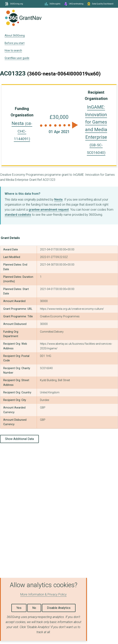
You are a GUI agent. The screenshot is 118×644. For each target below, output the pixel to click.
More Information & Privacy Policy (43, 594)
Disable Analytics (59, 608)
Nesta (22, 131)
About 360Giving (15, 35)
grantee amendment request (49, 210)
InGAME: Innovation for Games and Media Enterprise (96, 130)
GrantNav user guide (17, 58)
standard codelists (18, 215)
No (34, 608)
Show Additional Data (19, 439)
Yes (19, 608)
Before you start (15, 43)
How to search (13, 50)
